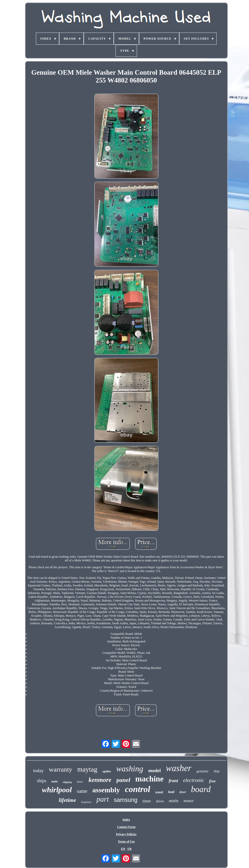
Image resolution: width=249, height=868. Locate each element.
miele (174, 801)
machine (149, 779)
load (171, 792)
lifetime (67, 800)
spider (107, 771)
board (201, 789)
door (80, 782)
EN (123, 849)
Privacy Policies (126, 834)
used (159, 792)
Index (126, 820)
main (54, 781)
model (154, 770)
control (138, 789)
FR (129, 849)
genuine (202, 771)
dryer (183, 792)
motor (189, 801)
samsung (126, 800)
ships (42, 781)
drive (160, 801)
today (38, 770)
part (103, 799)
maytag (87, 769)
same (82, 791)
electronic (194, 780)
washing (130, 769)
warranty (60, 769)
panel (123, 780)
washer (179, 768)
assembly (106, 790)
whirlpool (57, 790)
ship (217, 771)
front (173, 781)
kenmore (100, 780)
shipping (67, 782)
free (212, 781)
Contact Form (126, 827)
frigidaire (86, 802)
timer (147, 801)
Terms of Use (126, 842)
